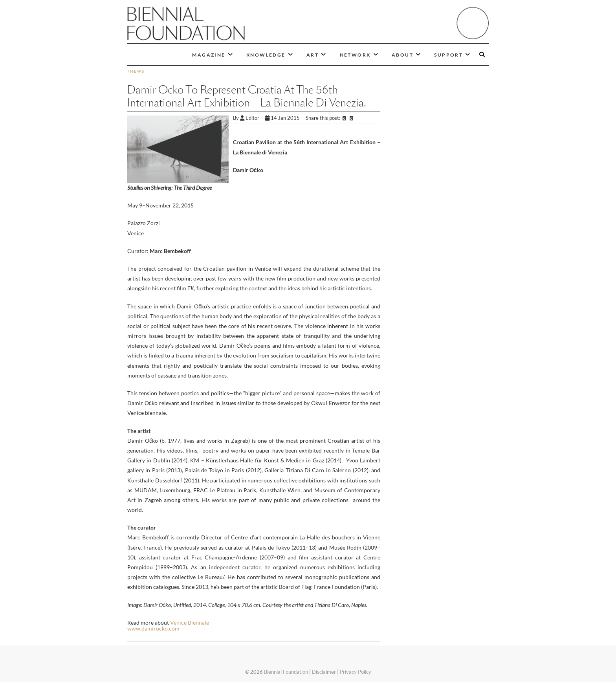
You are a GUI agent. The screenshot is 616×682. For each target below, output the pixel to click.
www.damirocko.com (153, 628)
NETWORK (355, 55)
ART (313, 55)
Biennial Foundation (286, 672)
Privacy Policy (356, 672)
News (137, 71)
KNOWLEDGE (266, 55)
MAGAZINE (209, 55)
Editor (253, 118)
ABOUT (402, 55)
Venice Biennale (190, 622)
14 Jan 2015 (283, 118)
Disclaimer (324, 672)
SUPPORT (448, 55)
